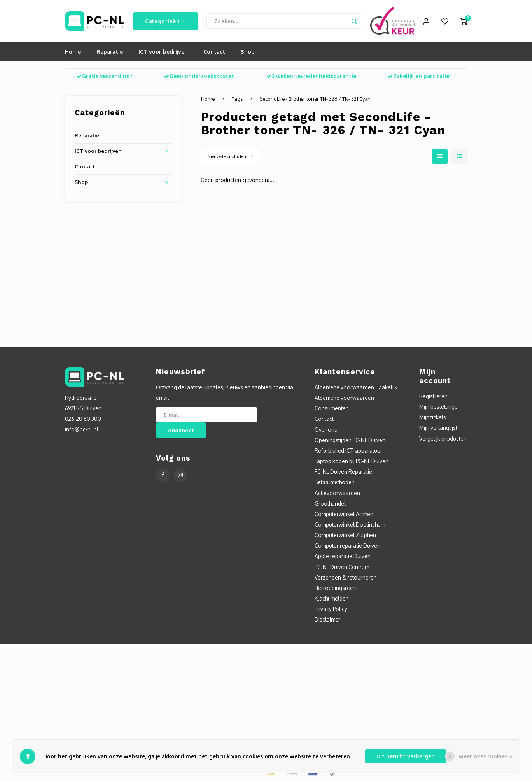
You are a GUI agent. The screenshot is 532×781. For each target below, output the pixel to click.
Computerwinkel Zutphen (345, 536)
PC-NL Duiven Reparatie (343, 472)
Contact (214, 52)
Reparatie (110, 52)
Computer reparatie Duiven (347, 546)
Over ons (326, 430)
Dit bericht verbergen (406, 756)
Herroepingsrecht (336, 589)
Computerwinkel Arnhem (345, 515)
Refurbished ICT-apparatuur (348, 451)
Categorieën (166, 21)
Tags (237, 100)
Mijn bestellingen (440, 407)
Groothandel (330, 504)
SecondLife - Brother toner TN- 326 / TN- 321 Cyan (315, 100)
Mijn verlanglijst (438, 428)
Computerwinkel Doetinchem (350, 525)
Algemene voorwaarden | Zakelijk (356, 388)
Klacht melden (332, 599)
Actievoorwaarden (337, 493)
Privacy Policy (331, 610)
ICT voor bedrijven (163, 52)
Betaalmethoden (335, 483)
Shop (248, 52)
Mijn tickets (433, 418)
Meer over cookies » (485, 756)
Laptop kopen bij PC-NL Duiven (352, 462)
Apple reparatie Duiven (343, 557)
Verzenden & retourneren (346, 578)
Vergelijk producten (443, 439)
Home (73, 52)
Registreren (433, 397)
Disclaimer (327, 620)
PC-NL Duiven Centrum (342, 568)
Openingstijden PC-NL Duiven (350, 441)
